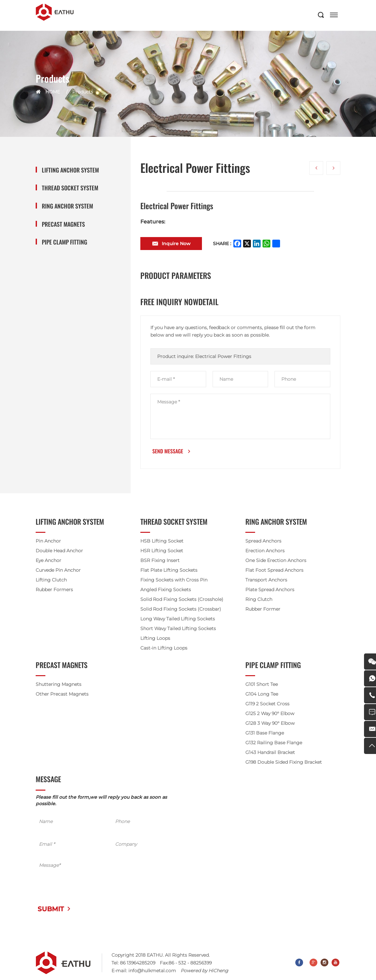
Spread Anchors (263, 542)
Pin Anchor (48, 542)
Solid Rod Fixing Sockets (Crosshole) (182, 600)
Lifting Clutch (51, 581)
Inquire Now (176, 244)
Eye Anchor (48, 561)
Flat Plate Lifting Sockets (169, 571)
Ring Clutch (259, 600)
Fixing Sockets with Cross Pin (174, 581)
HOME (53, 92)
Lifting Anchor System (70, 170)
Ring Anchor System (67, 206)
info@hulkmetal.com (152, 971)
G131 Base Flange (265, 734)
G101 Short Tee (262, 685)
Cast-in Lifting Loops (164, 649)
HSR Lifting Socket (162, 552)
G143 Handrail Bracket (270, 753)
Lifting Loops (155, 639)
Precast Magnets (63, 224)
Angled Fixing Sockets (166, 591)
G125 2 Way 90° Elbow (270, 714)
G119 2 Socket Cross (267, 705)
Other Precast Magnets (62, 695)
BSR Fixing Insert (160, 561)
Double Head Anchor (59, 552)
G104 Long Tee (262, 695)
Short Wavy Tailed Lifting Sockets (178, 629)
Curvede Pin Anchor (58, 571)
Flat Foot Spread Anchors (274, 571)
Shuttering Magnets (59, 685)
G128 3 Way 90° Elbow (270, 724)
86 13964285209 (138, 963)
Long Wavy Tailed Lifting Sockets (178, 620)
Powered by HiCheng (204, 971)
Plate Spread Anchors (270, 591)
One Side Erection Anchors (276, 561)
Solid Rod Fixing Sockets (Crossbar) (181, 610)
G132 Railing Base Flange (274, 744)
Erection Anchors (265, 552)
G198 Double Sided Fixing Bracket (284, 763)
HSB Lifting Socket (162, 542)
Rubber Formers (54, 591)
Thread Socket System (70, 188)
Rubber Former (263, 610)
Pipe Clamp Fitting (65, 242)
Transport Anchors (266, 581)
